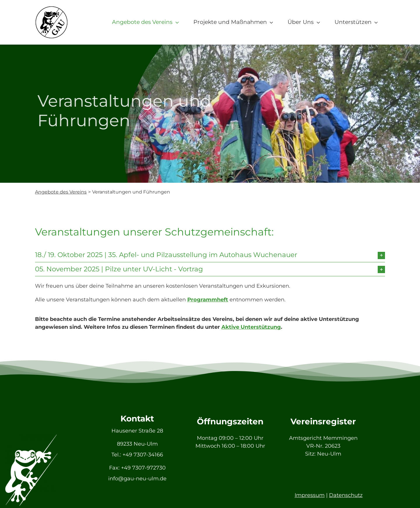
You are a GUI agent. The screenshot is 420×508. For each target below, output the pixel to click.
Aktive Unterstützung (251, 327)
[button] (210, 255)
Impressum (310, 495)
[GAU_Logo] (51, 8)
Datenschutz (346, 495)
